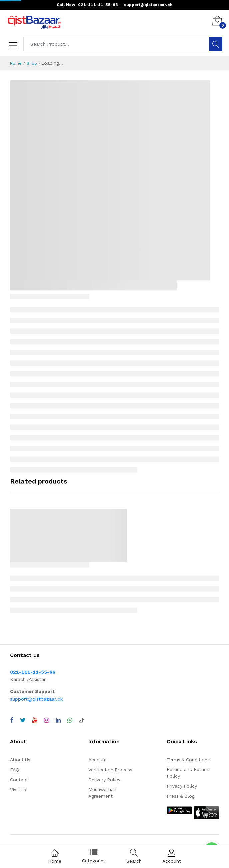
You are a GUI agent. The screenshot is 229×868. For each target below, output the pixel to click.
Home (16, 63)
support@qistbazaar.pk (36, 699)
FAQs (16, 770)
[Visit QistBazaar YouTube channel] (35, 720)
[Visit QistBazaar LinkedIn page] (58, 720)
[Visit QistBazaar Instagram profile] (46, 720)
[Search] (216, 44)
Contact (19, 780)
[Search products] (116, 44)
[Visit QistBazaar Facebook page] (12, 720)
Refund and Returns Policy (189, 773)
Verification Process (110, 770)
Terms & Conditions (188, 760)
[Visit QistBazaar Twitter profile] (23, 720)
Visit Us (18, 790)
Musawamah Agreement (102, 793)
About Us (20, 760)
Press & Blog (181, 796)
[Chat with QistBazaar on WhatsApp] (70, 720)
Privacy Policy (182, 786)
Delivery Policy (104, 780)
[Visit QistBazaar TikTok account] (82, 720)
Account (98, 760)
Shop (32, 63)
